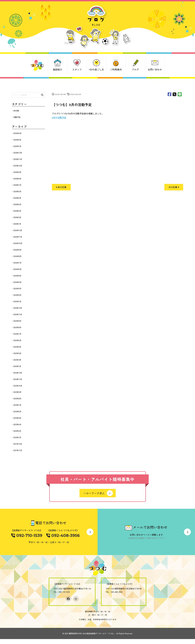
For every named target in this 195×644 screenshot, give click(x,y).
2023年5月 (17, 347)
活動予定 (17, 117)
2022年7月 (17, 405)
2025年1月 (17, 224)
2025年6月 (17, 191)
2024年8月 (17, 256)
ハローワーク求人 (94, 493)
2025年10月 (18, 166)
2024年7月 (17, 263)
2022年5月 (17, 418)
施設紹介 (58, 69)
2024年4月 (17, 282)
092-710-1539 (27, 536)
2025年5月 (17, 198)
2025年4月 (17, 204)
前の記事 (61, 187)
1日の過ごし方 (96, 69)
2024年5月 (17, 276)
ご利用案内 (116, 69)
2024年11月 (18, 237)
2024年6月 (17, 269)
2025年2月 (17, 217)
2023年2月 (17, 360)
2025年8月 (17, 179)
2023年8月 (17, 327)
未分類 (16, 111)
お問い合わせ (155, 69)
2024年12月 (18, 230)
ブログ (135, 69)
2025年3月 (17, 211)
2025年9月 (17, 172)
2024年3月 (17, 288)
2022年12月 (18, 373)
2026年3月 (17, 140)
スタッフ (77, 69)
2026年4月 (17, 133)
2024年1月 (17, 301)
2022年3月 (17, 431)
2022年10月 (18, 386)
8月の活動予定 (59, 117)
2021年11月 (18, 450)
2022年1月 (17, 437)
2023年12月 (18, 308)
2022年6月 (17, 411)
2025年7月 (17, 185)
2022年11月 (18, 379)
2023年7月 (17, 334)
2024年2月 (17, 295)
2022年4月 (17, 424)
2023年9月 (17, 321)
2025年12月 (18, 153)
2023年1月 (17, 366)
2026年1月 (17, 146)
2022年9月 (17, 392)
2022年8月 (17, 399)
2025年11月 (18, 159)
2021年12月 (18, 444)
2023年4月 (17, 353)
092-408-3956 (63, 536)
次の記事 (174, 187)
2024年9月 (17, 250)
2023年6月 (17, 340)
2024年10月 (18, 243)
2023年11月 (18, 314)
